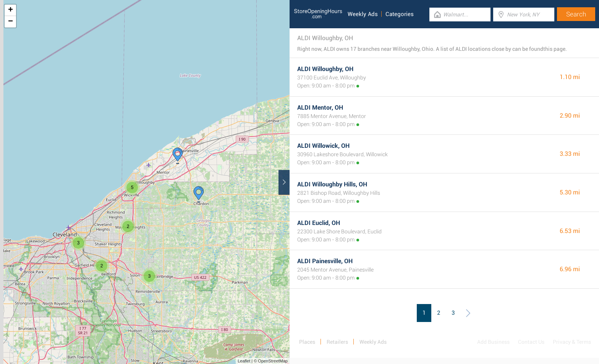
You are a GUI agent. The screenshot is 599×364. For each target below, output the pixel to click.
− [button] (11, 22)
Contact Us (531, 342)
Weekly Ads (363, 14)
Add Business (493, 342)
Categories (400, 14)
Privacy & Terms (572, 342)
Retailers (337, 342)
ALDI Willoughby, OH (325, 69)
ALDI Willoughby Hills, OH (332, 184)
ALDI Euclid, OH (319, 223)
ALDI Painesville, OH (325, 261)
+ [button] (11, 10)
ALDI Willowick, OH (323, 146)
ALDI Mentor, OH (320, 108)
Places (307, 342)
